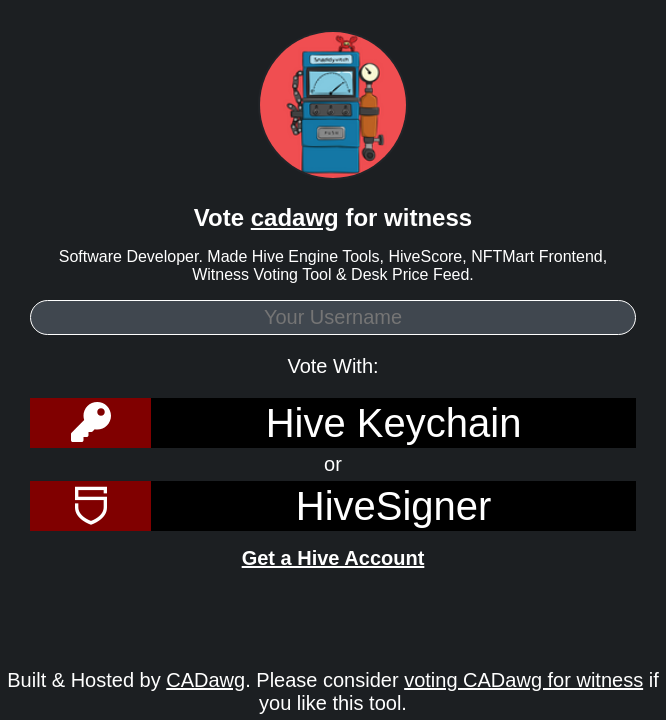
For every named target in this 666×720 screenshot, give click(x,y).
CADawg (205, 680)
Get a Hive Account (333, 558)
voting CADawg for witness (523, 680)
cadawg (295, 217)
